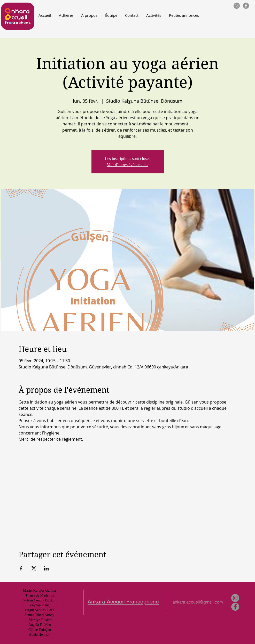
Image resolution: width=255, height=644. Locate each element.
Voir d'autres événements (128, 165)
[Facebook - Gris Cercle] (246, 6)
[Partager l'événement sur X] (34, 568)
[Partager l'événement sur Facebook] (21, 568)
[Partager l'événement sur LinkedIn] (46, 568)
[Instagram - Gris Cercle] (237, 6)
